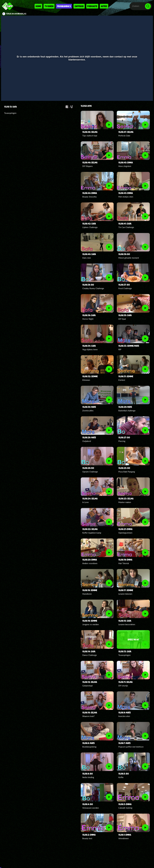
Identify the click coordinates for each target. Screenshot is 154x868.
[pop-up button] (142, 95)
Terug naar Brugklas (16, 14)
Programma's (64, 6)
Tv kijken (49, 6)
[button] (6, 95)
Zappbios (79, 6)
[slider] (77, 90)
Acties (104, 6)
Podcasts (92, 6)
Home (38, 6)
